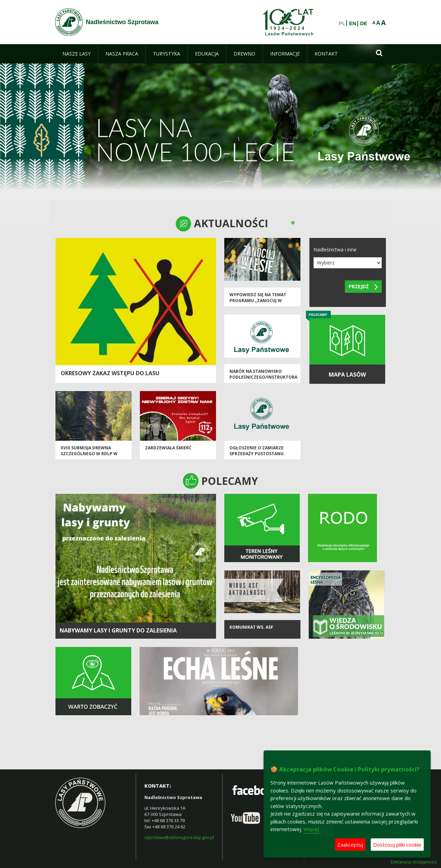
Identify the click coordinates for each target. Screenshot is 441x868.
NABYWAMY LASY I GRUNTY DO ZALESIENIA (118, 630)
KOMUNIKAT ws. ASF (251, 627)
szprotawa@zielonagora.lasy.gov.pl (179, 837)
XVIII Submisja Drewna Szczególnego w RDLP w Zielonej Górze (89, 454)
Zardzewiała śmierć (168, 448)
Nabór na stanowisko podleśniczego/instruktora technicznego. (263, 377)
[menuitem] (76, 54)
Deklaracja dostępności (414, 862)
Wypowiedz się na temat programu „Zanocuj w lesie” (258, 301)
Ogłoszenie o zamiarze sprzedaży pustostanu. (257, 451)
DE (364, 23)
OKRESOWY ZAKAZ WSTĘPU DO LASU (110, 373)
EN (353, 23)
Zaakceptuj (350, 845)
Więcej (311, 829)
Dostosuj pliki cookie (397, 845)
